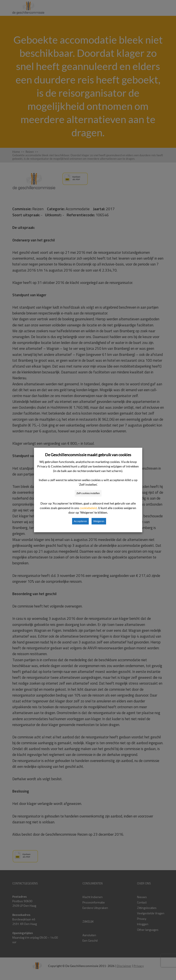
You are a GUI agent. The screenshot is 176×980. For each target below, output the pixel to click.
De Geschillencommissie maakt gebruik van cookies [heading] (88, 455)
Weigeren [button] (99, 521)
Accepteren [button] (80, 521)
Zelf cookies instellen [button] (88, 493)
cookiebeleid (88, 508)
